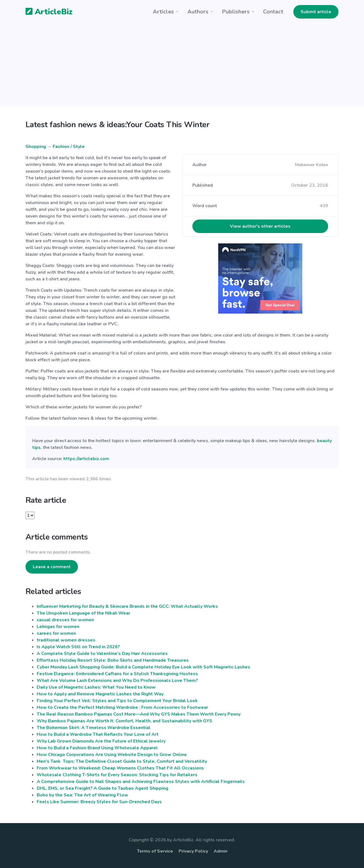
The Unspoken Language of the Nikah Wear (83, 613)
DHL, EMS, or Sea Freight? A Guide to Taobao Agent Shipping (102, 788)
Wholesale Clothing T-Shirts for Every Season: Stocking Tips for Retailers (117, 775)
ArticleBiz (46, 12)
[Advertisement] (182, 67)
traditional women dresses (66, 640)
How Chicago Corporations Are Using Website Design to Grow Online (112, 755)
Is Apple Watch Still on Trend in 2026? (78, 647)
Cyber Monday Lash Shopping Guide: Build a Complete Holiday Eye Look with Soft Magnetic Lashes (143, 667)
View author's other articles (260, 226)
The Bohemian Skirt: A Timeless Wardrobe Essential (94, 728)
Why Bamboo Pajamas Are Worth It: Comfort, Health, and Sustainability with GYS (125, 721)
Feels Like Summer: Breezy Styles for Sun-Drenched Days (99, 802)
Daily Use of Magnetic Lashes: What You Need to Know (96, 687)
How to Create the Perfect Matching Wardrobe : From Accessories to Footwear (122, 707)
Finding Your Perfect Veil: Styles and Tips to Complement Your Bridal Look (117, 701)
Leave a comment (52, 567)
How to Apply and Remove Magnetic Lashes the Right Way (100, 694)
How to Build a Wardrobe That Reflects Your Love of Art (98, 734)
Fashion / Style (69, 147)
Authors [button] (198, 12)
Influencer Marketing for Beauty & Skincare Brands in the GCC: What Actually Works (127, 606)
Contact (273, 12)
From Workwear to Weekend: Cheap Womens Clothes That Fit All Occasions (120, 768)
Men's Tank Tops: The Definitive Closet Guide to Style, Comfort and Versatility (122, 761)
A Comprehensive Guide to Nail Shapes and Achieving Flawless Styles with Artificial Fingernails (141, 782)
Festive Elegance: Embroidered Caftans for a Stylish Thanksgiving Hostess (117, 674)
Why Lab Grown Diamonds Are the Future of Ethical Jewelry (101, 741)
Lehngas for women (58, 627)
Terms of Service (155, 851)
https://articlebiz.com (86, 459)
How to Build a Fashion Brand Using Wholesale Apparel (97, 748)
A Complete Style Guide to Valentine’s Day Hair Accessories (102, 654)
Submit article (316, 12)
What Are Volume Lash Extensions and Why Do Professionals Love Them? (117, 680)
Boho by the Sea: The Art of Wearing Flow (82, 795)
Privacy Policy (193, 851)
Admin (221, 851)
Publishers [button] (236, 12)
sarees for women (56, 633)
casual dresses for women (65, 620)
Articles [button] (163, 12)
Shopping (36, 147)
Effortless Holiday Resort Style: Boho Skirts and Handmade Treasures (113, 660)
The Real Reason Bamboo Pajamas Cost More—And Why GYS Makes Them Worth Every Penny (139, 714)
